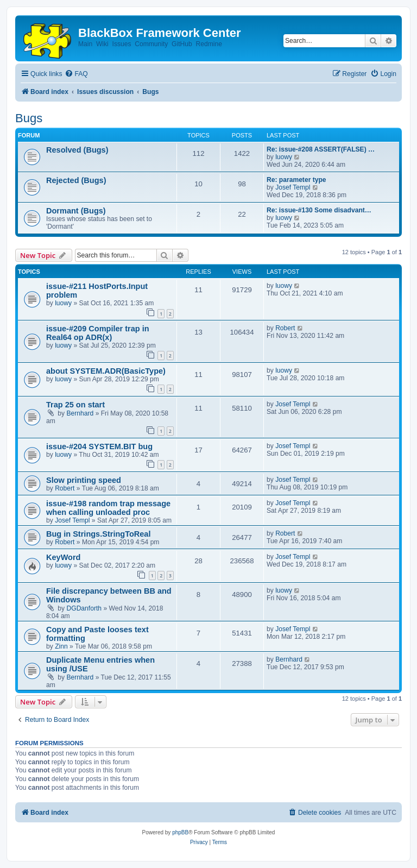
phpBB (180, 832)
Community (151, 44)
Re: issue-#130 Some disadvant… (319, 210)
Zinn (61, 646)
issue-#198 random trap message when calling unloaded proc (108, 508)
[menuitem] (76, 74)
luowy (284, 157)
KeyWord (63, 557)
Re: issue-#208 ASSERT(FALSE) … (321, 149)
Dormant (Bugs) (76, 211)
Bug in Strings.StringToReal (98, 534)
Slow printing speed (84, 480)
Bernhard (80, 413)
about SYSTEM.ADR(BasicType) (106, 371)
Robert (285, 328)
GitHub (182, 44)
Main (85, 44)
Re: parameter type (296, 180)
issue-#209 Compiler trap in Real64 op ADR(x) (98, 333)
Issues (122, 44)
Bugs (29, 118)
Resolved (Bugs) (77, 150)
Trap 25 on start (75, 405)
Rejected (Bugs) (76, 180)
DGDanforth (84, 608)
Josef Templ (293, 187)
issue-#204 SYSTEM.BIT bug (99, 446)
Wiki (102, 44)
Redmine (208, 44)
